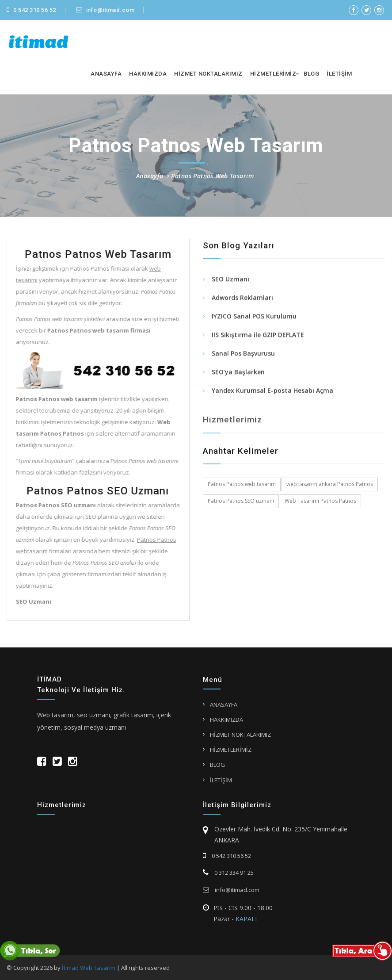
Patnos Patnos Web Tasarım (212, 176)
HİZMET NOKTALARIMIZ (208, 74)
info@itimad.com (105, 10)
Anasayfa (150, 176)
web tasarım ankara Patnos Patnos (330, 484)
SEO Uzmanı (230, 280)
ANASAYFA (106, 74)
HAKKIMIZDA (148, 74)
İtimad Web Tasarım (89, 968)
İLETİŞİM (339, 74)
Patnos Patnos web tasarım (242, 484)
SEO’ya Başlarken (238, 373)
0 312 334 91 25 (228, 873)
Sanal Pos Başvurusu (243, 354)
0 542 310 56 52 (31, 10)
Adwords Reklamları (242, 299)
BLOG (311, 74)
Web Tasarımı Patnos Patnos (320, 501)
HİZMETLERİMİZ (273, 74)
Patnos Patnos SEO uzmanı (241, 501)
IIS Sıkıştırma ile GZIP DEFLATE (258, 336)
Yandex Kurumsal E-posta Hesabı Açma (272, 392)
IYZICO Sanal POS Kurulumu (254, 317)
